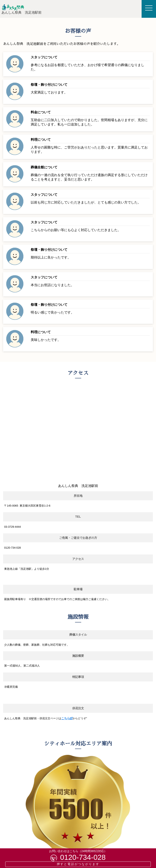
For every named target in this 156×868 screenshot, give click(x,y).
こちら (66, 718)
